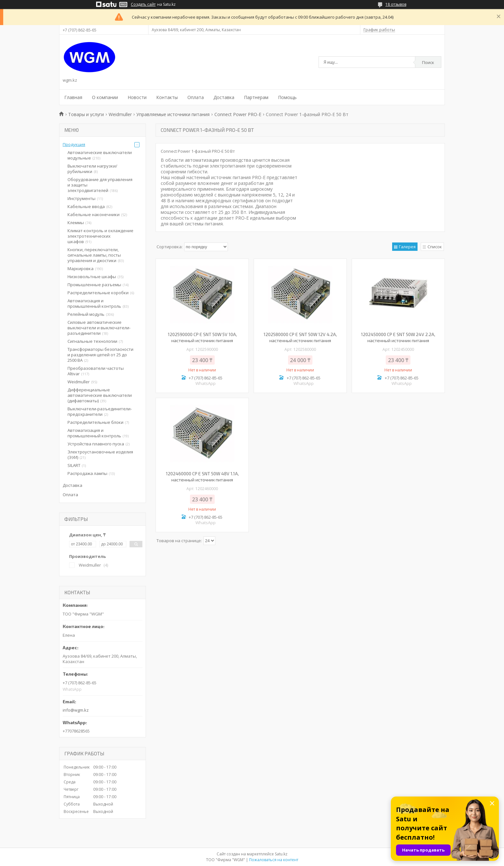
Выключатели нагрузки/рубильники (92, 169)
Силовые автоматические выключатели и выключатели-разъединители (99, 328)
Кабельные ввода (86, 206)
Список (435, 247)
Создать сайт (143, 5)
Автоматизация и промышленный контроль (94, 303)
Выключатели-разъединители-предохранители (100, 411)
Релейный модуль (86, 314)
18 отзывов (396, 4)
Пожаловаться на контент (274, 860)
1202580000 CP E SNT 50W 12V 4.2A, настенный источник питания (300, 337)
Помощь (287, 97)
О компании (105, 97)
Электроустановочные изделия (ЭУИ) (100, 455)
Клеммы (76, 223)
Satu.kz (281, 854)
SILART (74, 465)
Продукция (74, 144)
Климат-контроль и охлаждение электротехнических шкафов (100, 236)
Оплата (196, 97)
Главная (73, 97)
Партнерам (256, 97)
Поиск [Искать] (428, 62)
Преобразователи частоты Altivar (96, 371)
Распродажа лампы (87, 473)
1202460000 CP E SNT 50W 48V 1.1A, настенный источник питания (202, 477)
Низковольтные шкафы (92, 277)
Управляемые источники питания (173, 114)
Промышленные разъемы (94, 285)
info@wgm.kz (76, 710)
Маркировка (81, 269)
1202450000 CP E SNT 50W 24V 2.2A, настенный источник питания (398, 337)
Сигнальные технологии (92, 341)
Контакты (167, 97)
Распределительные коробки (98, 293)
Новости (137, 97)
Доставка (224, 97)
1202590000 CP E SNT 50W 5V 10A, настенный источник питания (202, 337)
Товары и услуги (86, 114)
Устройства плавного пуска (96, 444)
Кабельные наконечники (94, 214)
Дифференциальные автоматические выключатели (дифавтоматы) (100, 395)
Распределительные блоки (95, 422)
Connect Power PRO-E (238, 114)
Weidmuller (120, 114)
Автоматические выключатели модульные (100, 155)
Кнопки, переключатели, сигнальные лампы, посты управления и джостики (94, 255)
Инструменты (81, 198)
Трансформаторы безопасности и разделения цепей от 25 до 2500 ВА (100, 355)
